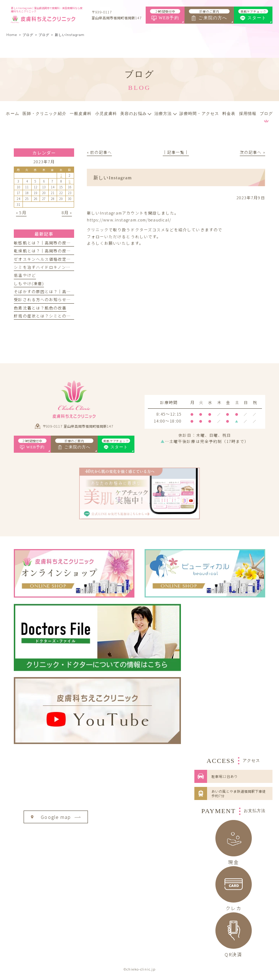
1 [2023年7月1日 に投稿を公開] (61, 175)
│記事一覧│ (176, 152)
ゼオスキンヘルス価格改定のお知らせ (51, 259)
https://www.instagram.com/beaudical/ (129, 220)
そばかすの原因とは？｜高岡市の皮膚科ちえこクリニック (71, 291)
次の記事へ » (252, 152)
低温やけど (25, 275)
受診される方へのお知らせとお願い (49, 299)
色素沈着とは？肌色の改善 (40, 308)
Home (12, 35)
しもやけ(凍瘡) (29, 283)
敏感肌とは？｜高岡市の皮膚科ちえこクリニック (62, 243)
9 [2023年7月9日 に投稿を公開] (70, 181)
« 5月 (21, 213)
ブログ (44, 35)
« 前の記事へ (99, 152)
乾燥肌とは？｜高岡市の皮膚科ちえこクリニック (62, 251)
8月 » (67, 213)
